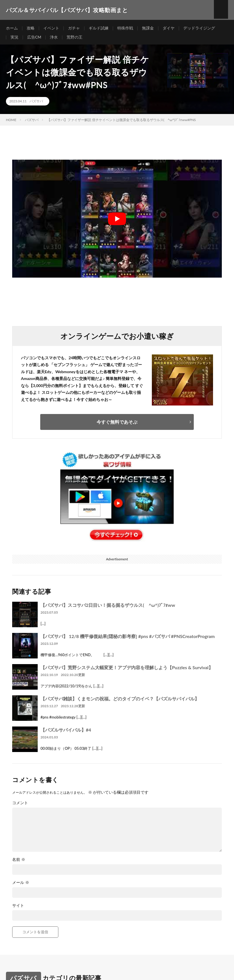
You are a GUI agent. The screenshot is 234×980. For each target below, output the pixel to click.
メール (21, 885)
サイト (18, 908)
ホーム (12, 28)
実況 (14, 39)
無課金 (148, 28)
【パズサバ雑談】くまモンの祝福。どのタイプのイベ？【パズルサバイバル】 (120, 701)
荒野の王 (75, 39)
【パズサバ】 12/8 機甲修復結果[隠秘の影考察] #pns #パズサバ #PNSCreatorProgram (128, 639)
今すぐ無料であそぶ (117, 424)
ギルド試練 (99, 28)
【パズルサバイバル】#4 (66, 732)
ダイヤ (169, 28)
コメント (20, 805)
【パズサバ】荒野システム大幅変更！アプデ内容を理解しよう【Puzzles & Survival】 (127, 670)
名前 (19, 862)
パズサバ (36, 104)
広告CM (34, 39)
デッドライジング (199, 28)
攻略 (31, 28)
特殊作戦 (125, 28)
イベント (51, 28)
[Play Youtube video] (117, 221)
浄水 (54, 39)
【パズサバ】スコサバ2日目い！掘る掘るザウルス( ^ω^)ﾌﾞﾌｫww (108, 608)
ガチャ (74, 28)
